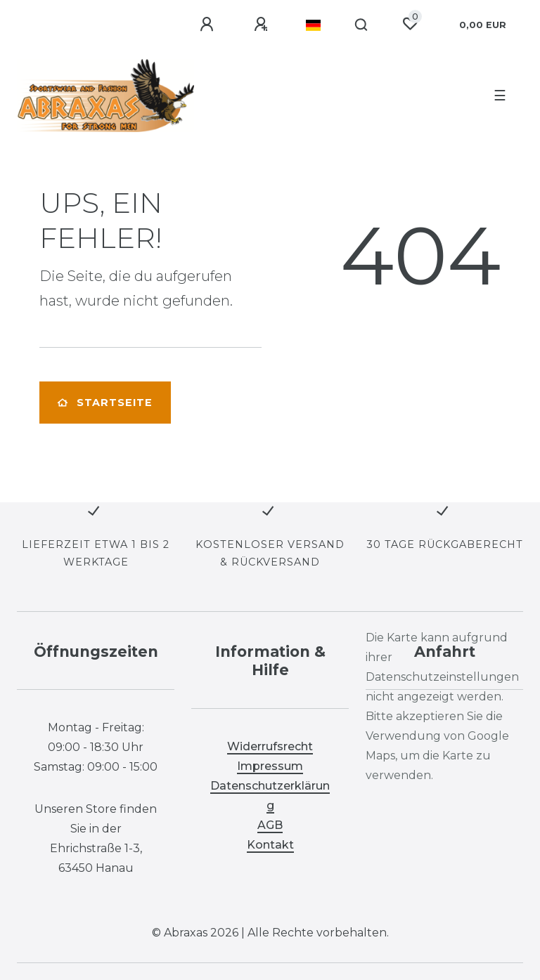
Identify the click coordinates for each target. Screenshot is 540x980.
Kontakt (270, 845)
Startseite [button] (105, 403)
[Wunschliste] (410, 24)
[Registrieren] (263, 25)
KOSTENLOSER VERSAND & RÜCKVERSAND (270, 553)
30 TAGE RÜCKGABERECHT (445, 544)
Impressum (270, 766)
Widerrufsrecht (270, 746)
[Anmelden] (209, 25)
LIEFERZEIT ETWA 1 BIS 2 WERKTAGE (96, 553)
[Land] (313, 25)
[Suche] (362, 25)
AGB (270, 825)
